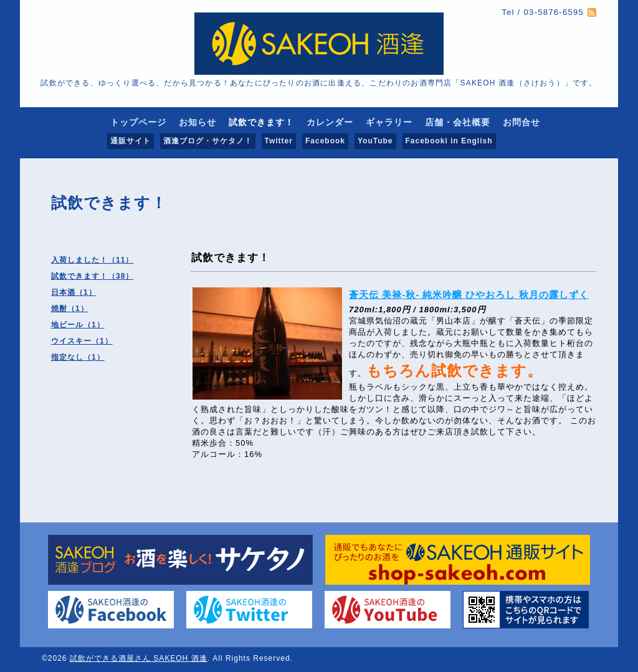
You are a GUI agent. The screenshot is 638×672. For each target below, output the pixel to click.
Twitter (279, 141)
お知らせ (198, 122)
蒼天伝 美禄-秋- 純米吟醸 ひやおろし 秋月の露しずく (469, 295)
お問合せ (521, 122)
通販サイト (131, 141)
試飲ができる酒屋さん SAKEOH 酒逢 (139, 658)
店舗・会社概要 (458, 122)
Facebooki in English (449, 141)
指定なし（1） (78, 357)
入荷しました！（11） (92, 260)
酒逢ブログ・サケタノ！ (208, 141)
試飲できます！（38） (92, 276)
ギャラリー (389, 122)
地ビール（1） (78, 325)
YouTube (375, 141)
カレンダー (330, 122)
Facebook (325, 141)
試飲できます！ (261, 122)
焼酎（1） (70, 309)
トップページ (138, 122)
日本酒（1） (74, 292)
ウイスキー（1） (82, 341)
